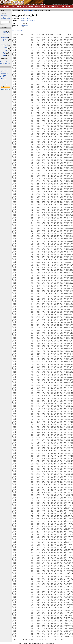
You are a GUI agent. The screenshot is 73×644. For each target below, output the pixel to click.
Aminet (3, 72)
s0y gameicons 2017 (26, 19)
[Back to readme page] (18, 30)
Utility (4, 54)
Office (4, 52)
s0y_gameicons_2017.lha (28, 20)
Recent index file (5, 63)
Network (5, 51)
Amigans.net (4, 70)
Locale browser (5, 19)
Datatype (5, 33)
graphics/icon (24, 25)
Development (4, 38)
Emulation (4, 44)
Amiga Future (5, 80)
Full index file (4, 62)
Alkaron (71, 3)
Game (5, 46)
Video (4, 55)
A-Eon (3, 78)
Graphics (5, 47)
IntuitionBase (5, 74)
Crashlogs (4, 15)
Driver (5, 41)
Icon (32, 10)
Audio (4, 31)
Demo (5, 34)
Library (5, 49)
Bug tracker (4, 17)
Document (6, 39)
